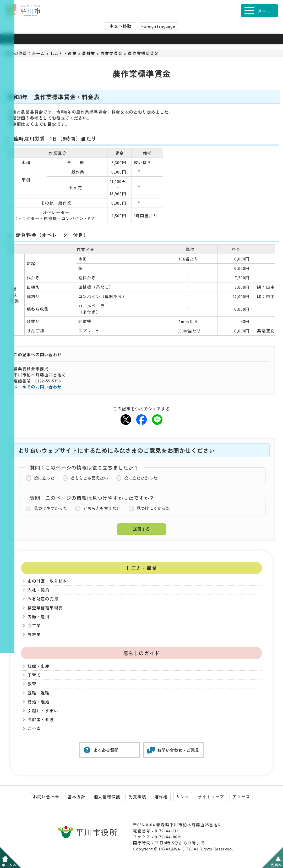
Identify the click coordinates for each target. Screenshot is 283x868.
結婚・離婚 (39, 702)
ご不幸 (34, 728)
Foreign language (158, 26)
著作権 (161, 797)
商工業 (34, 625)
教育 (32, 684)
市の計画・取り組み (47, 581)
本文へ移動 (121, 26)
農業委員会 (112, 53)
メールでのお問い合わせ (38, 387)
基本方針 (76, 797)
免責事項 (137, 797)
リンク (183, 797)
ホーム (38, 53)
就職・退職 (39, 693)
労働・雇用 (39, 617)
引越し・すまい (43, 711)
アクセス (241, 797)
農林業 (89, 53)
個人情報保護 (107, 797)
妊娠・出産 (39, 666)
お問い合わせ (46, 797)
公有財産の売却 (43, 599)
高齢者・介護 (41, 719)
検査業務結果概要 (45, 608)
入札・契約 (39, 590)
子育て (34, 675)
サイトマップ (211, 797)
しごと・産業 (64, 53)
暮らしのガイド (142, 653)
